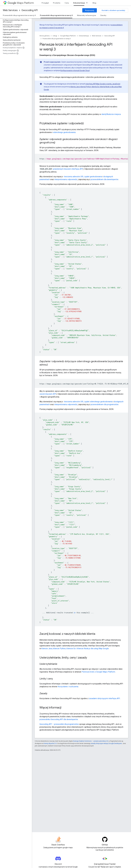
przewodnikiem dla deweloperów (104, 179)
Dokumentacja (84, 36)
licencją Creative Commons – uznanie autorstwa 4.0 (91, 741)
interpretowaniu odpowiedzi (66, 179)
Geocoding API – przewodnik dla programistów (59, 724)
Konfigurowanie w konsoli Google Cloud (75, 71)
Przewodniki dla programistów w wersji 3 (57, 39)
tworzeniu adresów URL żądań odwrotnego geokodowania (88, 402)
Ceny (67, 3)
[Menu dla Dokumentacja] (88, 3)
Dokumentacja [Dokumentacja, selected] (79, 3)
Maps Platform (21, 3)
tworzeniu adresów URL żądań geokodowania (83, 177)
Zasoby (103, 15)
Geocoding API (30, 10)
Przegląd (45, 3)
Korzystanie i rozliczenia (68, 687)
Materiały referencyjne (87, 15)
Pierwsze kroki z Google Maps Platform (98, 672)
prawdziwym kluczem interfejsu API (68, 169)
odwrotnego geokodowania (64, 132)
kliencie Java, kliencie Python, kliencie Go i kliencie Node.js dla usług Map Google (75, 649)
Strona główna (45, 36)
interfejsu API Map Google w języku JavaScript (103, 84)
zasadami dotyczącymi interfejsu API (104, 698)
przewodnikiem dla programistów (105, 404)
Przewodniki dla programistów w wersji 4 (19, 15)
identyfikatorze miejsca (111, 114)
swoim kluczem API (48, 394)
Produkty (57, 3)
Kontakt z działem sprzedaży (113, 10)
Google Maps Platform (68, 36)
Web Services (10, 10)
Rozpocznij (90, 10)
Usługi (55, 36)
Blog (94, 3)
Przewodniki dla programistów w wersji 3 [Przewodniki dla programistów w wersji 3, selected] (56, 15)
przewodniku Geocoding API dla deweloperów (59, 719)
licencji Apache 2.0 (50, 743)
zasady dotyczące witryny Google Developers (106, 743)
